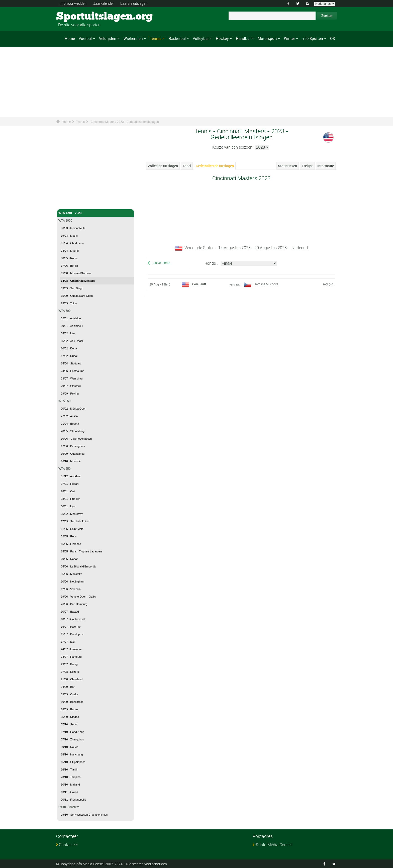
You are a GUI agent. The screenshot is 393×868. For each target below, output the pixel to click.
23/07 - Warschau (72, 378)
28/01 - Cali (68, 491)
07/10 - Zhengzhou (72, 739)
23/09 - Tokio (69, 303)
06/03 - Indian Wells (73, 228)
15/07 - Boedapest (72, 634)
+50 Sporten (313, 38)
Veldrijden (108, 38)
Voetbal (85, 38)
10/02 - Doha (69, 348)
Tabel (187, 166)
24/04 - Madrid (70, 251)
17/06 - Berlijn (69, 266)
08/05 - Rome (69, 258)
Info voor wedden (73, 3)
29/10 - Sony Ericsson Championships (84, 815)
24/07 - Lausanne (72, 649)
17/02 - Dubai (69, 356)
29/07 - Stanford (71, 386)
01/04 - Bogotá (70, 424)
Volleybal (201, 38)
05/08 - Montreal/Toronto (76, 273)
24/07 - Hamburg (71, 657)
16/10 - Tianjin (70, 769)
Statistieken (287, 166)
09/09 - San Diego (72, 288)
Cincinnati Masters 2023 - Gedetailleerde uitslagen (125, 122)
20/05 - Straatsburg (73, 431)
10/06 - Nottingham (73, 582)
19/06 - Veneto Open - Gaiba (79, 597)
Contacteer (68, 845)
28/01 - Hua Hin (71, 499)
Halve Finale (162, 263)
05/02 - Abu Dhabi (72, 341)
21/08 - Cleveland (72, 679)
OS (332, 38)
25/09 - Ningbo (70, 717)
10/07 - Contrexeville (74, 619)
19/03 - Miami (69, 236)
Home (70, 38)
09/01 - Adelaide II (72, 326)
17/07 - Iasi (68, 642)
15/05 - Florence (71, 544)
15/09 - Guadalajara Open (77, 296)
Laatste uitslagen (134, 3)
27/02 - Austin (69, 416)
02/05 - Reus (69, 536)
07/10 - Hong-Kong (73, 732)
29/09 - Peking (70, 394)
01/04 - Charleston (72, 243)
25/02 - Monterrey (72, 514)
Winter (289, 38)
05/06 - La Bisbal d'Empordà (78, 566)
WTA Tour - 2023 (95, 213)
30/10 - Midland (70, 785)
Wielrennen (133, 38)
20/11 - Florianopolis (73, 800)
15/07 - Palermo (71, 627)
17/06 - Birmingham (73, 446)
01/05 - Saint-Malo (72, 529)
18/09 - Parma (70, 709)
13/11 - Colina (70, 792)
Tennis (156, 38)
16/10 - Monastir (71, 461)
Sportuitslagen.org (75, 16)
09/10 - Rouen (70, 747)
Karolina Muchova (266, 284)
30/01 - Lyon (69, 506)
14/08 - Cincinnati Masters (78, 281)
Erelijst (307, 166)
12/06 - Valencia (71, 589)
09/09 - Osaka (70, 694)
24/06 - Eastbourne (73, 371)
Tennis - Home (69, 203)
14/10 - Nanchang (72, 754)
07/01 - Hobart (70, 484)
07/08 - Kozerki (70, 672)
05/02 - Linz (68, 333)
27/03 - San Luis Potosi (75, 521)
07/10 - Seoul (69, 724)
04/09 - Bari (68, 687)
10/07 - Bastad (70, 612)
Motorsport (267, 38)
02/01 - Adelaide (71, 318)
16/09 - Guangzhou (73, 454)
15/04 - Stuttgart (71, 363)
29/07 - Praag (69, 664)
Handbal (243, 38)
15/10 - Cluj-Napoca (73, 762)
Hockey (222, 38)
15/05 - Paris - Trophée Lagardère (82, 551)
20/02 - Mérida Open (74, 409)
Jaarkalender (104, 3)
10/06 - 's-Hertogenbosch (76, 439)
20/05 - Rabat (69, 559)
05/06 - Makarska (72, 574)
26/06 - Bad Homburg (74, 604)
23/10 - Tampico (71, 777)
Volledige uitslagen (163, 166)
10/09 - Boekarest (72, 702)
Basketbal (177, 38)
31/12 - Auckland (71, 476)
